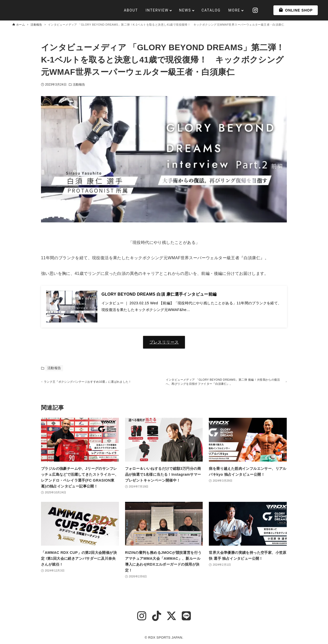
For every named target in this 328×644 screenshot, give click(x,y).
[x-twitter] (171, 616)
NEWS (175, 10)
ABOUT (121, 10)
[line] (186, 616)
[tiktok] (157, 616)
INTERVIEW (147, 10)
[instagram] (142, 616)
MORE (224, 10)
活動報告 (79, 85)
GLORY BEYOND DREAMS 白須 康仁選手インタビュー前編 (159, 294)
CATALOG (201, 10)
